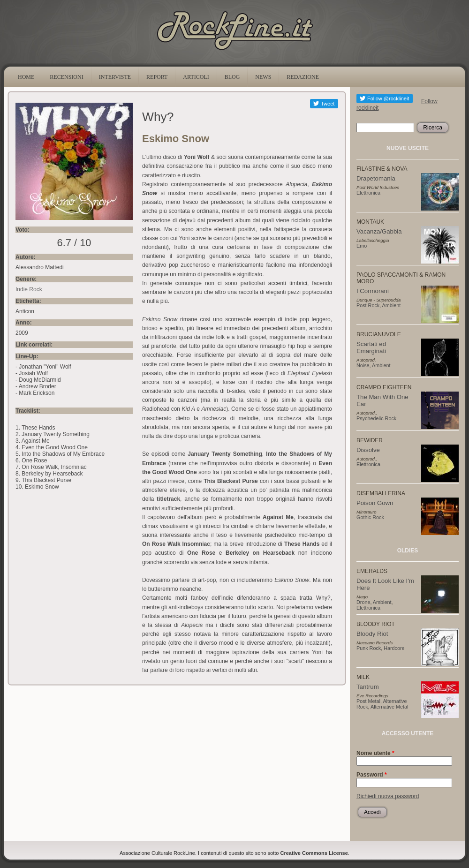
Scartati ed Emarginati (371, 347)
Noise (363, 365)
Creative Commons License (314, 853)
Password (372, 775)
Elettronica (368, 193)
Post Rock (368, 305)
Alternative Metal (389, 707)
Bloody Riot (372, 634)
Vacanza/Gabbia (379, 231)
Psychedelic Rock (376, 418)
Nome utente (375, 753)
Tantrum (368, 687)
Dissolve (368, 450)
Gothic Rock (370, 517)
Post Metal (368, 701)
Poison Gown (375, 503)
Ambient (392, 305)
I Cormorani (373, 291)
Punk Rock (369, 648)
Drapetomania (376, 178)
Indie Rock (29, 289)
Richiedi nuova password (388, 796)
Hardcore (394, 648)
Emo (362, 246)
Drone (363, 602)
